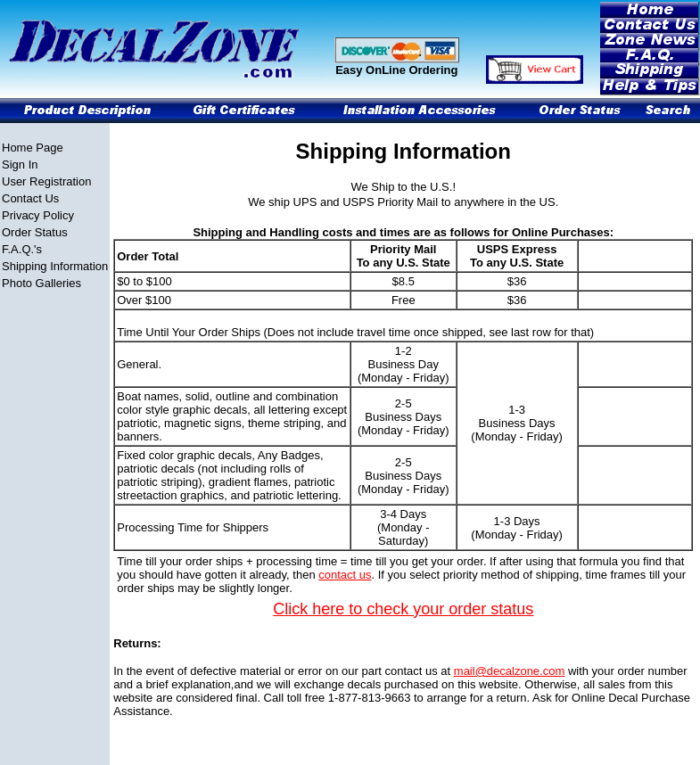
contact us (345, 575)
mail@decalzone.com (509, 671)
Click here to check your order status (403, 609)
